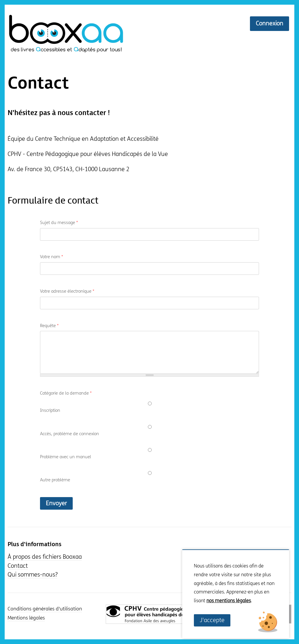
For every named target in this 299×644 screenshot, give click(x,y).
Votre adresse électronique (67, 291)
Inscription (50, 410)
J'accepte (212, 620)
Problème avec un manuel (66, 457)
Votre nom (52, 257)
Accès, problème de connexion (69, 434)
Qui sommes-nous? (33, 575)
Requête (49, 326)
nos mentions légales (229, 601)
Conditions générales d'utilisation (45, 609)
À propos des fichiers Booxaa (45, 557)
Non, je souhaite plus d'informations (227, 610)
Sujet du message (59, 223)
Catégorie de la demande (66, 393)
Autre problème (55, 480)
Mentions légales (26, 618)
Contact (38, 83)
